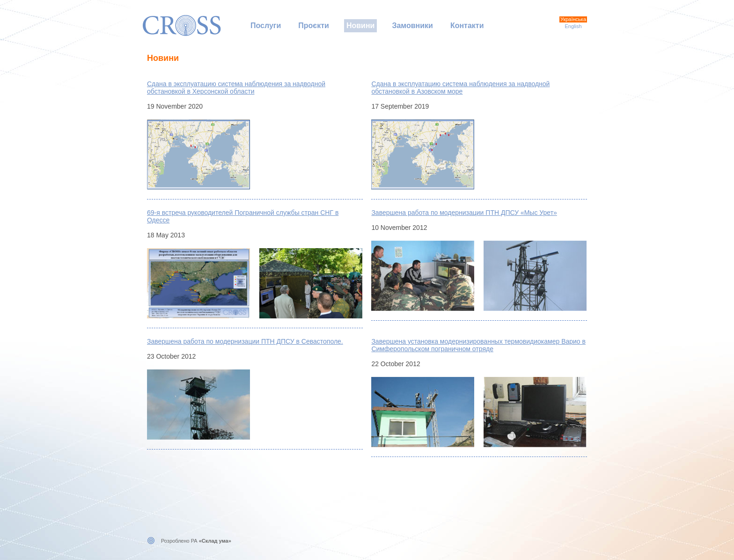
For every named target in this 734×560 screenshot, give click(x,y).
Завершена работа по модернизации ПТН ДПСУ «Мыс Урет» (464, 213)
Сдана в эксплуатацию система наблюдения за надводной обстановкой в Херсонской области (236, 88)
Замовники (412, 26)
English (573, 26)
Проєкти (314, 26)
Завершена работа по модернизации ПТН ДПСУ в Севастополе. (245, 341)
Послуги (266, 26)
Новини (361, 26)
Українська (573, 19)
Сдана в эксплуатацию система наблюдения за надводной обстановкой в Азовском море (460, 88)
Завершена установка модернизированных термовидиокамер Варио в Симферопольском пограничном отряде (478, 345)
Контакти (467, 26)
